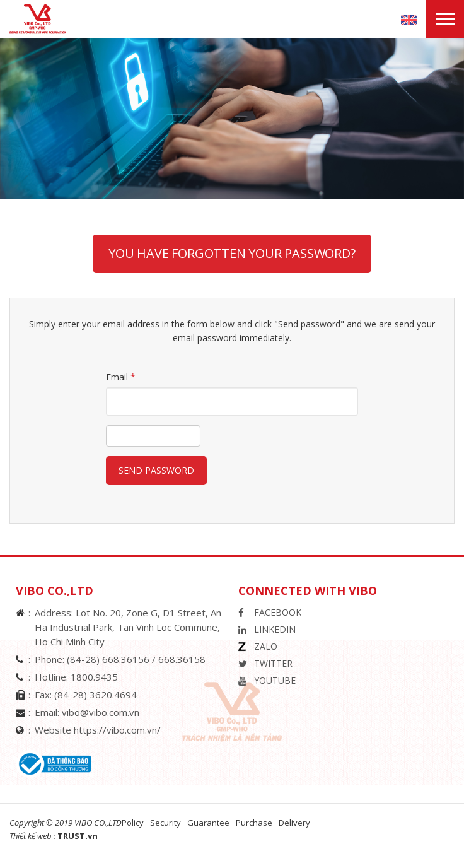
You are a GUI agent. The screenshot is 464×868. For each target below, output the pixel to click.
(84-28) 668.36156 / (113, 659)
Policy (133, 823)
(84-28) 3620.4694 (96, 695)
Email (121, 377)
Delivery (294, 823)
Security (165, 823)
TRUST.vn (78, 836)
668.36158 (182, 659)
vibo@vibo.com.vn (101, 712)
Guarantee (208, 823)
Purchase (254, 823)
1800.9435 (94, 677)
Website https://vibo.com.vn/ (98, 730)
